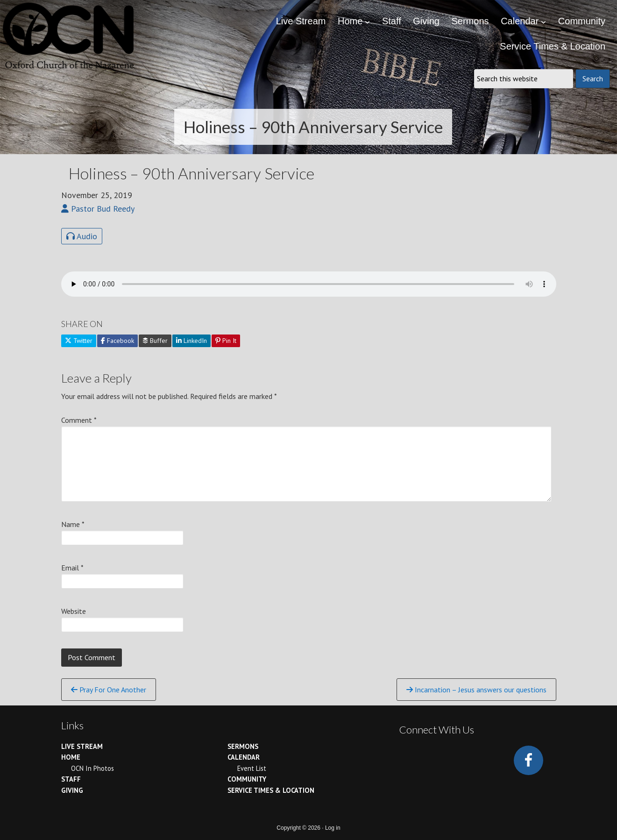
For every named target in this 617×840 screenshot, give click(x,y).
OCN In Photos (92, 768)
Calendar (244, 757)
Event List (252, 768)
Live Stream (82, 746)
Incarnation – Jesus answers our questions (476, 690)
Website (74, 611)
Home (71, 757)
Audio (82, 236)
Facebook (117, 341)
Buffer (155, 341)
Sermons (243, 746)
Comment (79, 420)
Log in (333, 828)
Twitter (79, 341)
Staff (71, 779)
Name (73, 524)
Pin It (226, 341)
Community (247, 779)
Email (72, 568)
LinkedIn (191, 341)
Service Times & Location (271, 790)
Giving (72, 790)
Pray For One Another (109, 690)
